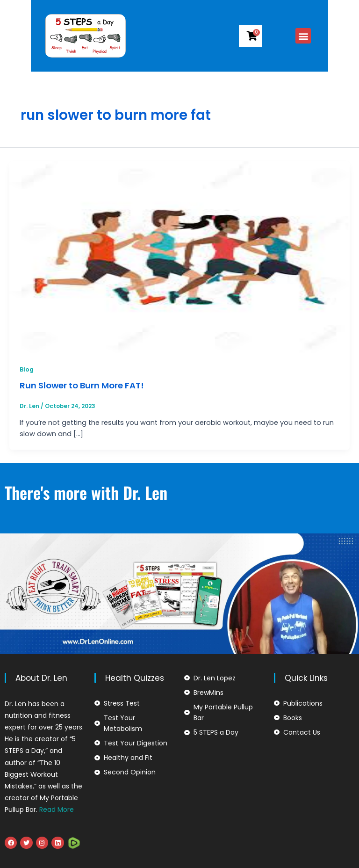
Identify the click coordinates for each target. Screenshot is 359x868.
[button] (334, 36)
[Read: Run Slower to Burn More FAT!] (179, 257)
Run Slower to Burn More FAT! (82, 385)
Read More (57, 810)
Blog (27, 369)
